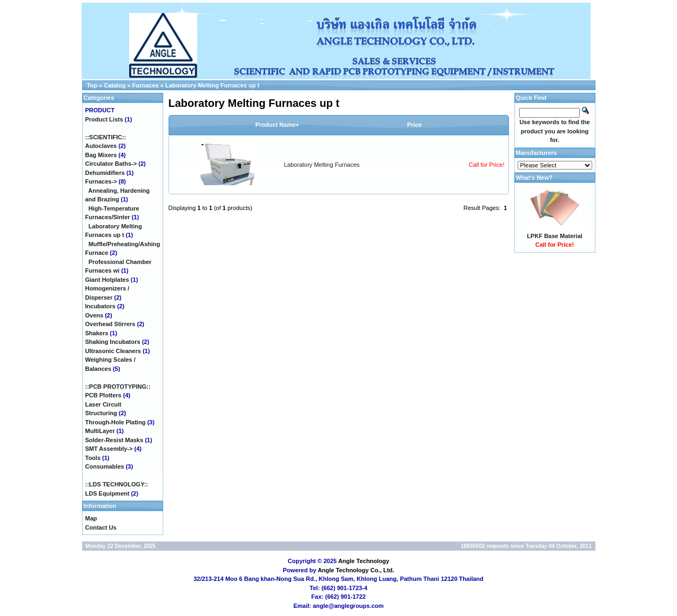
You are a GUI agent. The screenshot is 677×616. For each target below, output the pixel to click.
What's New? (534, 178)
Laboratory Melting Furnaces (322, 165)
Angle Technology (364, 561)
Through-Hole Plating (116, 422)
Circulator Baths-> (111, 164)
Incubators (100, 306)
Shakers (97, 333)
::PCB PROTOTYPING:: (118, 387)
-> (101, 181)
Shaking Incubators (113, 342)
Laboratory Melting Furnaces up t (212, 85)
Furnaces (146, 85)
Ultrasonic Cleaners (113, 351)
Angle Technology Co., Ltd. (356, 570)
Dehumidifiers (105, 173)
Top (92, 85)
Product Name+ (277, 125)
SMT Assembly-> (109, 449)
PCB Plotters (103, 395)
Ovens (95, 315)
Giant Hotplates (107, 280)
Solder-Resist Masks (115, 440)
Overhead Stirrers (110, 324)
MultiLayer (100, 431)
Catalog (115, 85)
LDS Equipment (108, 493)
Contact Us (101, 527)
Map (91, 518)
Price (415, 125)
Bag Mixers (101, 155)
